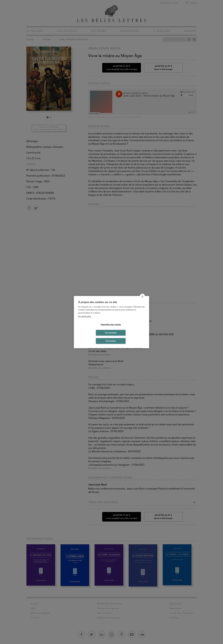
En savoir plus (85, 316)
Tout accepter (111, 333)
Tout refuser (111, 341)
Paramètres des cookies (111, 325)
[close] (142, 296)
